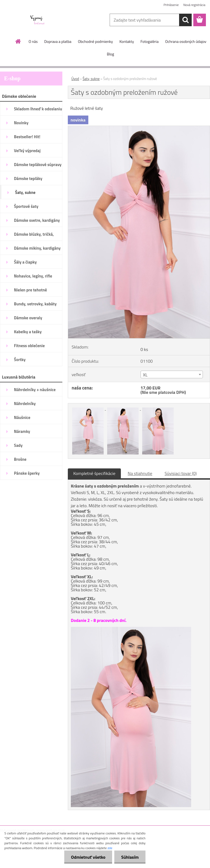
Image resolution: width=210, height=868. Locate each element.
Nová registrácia (194, 5)
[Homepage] (18, 41)
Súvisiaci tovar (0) (181, 473)
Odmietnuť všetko (88, 857)
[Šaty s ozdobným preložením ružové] (139, 128)
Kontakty (127, 41)
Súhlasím (130, 857)
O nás (33, 41)
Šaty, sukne (91, 79)
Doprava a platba (58, 41)
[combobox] (172, 374)
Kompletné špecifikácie (94, 473)
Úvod (75, 79)
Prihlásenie (171, 5)
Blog (110, 54)
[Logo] (38, 20)
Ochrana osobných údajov (186, 41)
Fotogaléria (150, 41)
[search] (185, 20)
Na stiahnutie (140, 473)
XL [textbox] (145, 375)
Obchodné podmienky (95, 41)
